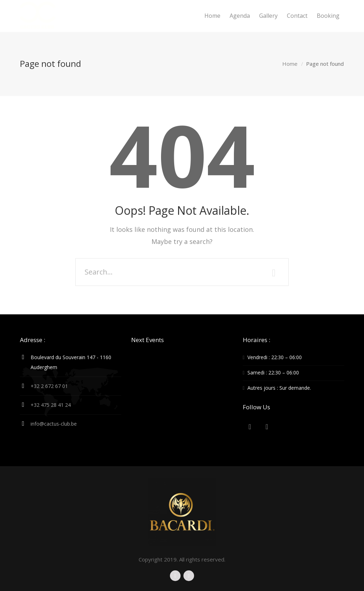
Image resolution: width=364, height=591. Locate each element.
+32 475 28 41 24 (51, 405)
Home (290, 64)
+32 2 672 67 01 (49, 386)
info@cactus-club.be (54, 424)
